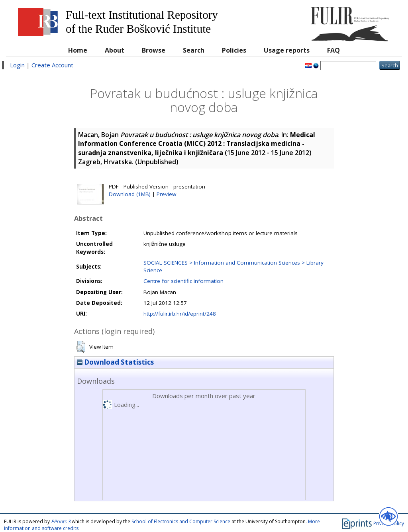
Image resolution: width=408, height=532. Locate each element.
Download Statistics (115, 362)
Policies (234, 50)
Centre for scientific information (183, 281)
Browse (154, 50)
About (115, 50)
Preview (166, 194)
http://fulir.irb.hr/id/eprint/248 (180, 314)
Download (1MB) (130, 194)
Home (78, 50)
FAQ (333, 50)
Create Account (52, 65)
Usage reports (287, 50)
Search (194, 50)
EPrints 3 (61, 521)
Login (17, 65)
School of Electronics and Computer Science (181, 521)
